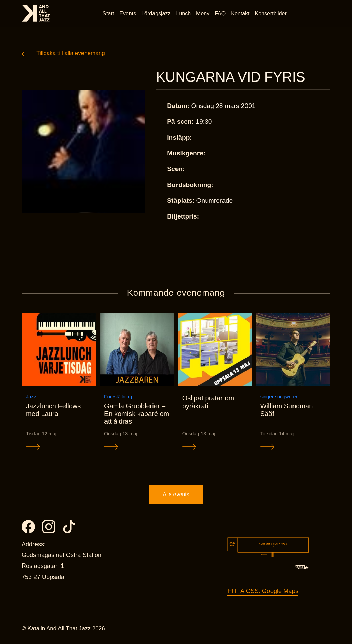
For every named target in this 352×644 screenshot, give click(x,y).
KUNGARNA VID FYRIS (230, 77)
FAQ (220, 13)
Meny (203, 13)
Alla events (176, 494)
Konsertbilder (271, 13)
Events (128, 13)
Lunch (184, 13)
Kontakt (240, 13)
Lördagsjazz (156, 13)
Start (109, 13)
